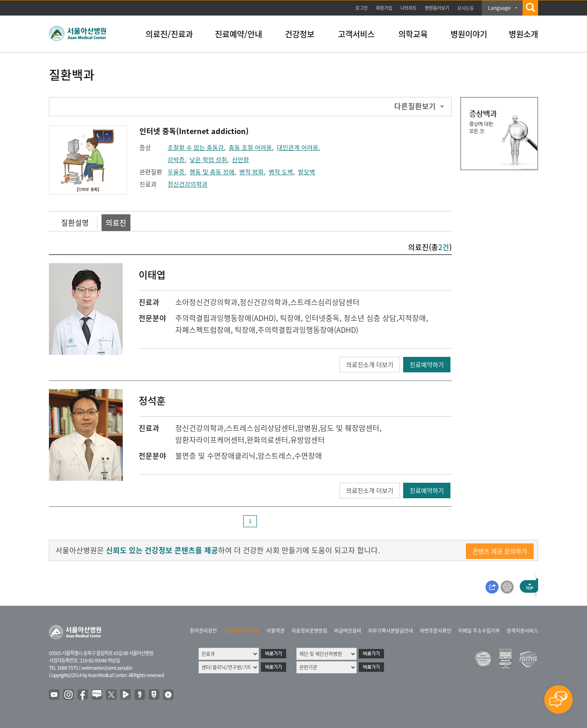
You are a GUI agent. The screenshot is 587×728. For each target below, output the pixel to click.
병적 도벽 (281, 172)
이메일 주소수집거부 (479, 631)
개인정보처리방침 (242, 631)
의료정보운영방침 (309, 631)
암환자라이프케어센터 (210, 440)
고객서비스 (356, 34)
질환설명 (75, 223)
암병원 (308, 428)
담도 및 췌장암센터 (350, 428)
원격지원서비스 (522, 631)
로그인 (362, 8)
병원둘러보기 (437, 8)
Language (499, 8)
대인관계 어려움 (298, 147)
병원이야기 (469, 34)
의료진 (116, 223)
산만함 (241, 160)
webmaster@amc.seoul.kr (107, 668)
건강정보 (300, 34)
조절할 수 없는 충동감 (196, 147)
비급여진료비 (348, 631)
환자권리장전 (203, 631)
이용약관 (276, 631)
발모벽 (307, 172)
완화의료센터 (267, 440)
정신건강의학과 (188, 184)
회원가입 (384, 8)
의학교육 (413, 34)
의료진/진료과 (169, 34)
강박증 (176, 160)
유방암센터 (308, 440)
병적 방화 (252, 172)
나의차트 (408, 8)
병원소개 (523, 34)
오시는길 (466, 8)
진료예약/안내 (238, 34)
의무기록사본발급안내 (391, 631)
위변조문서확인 (436, 631)
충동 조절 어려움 (250, 147)
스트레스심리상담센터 (325, 302)
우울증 (176, 172)
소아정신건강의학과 (206, 302)
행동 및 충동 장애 (212, 172)
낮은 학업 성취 (208, 160)
